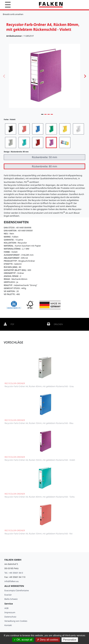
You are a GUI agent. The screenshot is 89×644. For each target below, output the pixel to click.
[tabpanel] (44, 76)
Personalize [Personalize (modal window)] (70, 640)
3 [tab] (49, 114)
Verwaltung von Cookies (16, 621)
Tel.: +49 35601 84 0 (14, 573)
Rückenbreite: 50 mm (44, 157)
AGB (6, 608)
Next (85, 76)
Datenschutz (10, 617)
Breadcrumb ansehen (13, 14)
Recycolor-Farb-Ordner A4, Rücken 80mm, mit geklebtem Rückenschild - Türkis (40, 497)
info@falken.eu (12, 581)
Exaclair (8, 595)
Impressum (10, 612)
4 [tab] (52, 114)
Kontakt (8, 625)
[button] (8, 5)
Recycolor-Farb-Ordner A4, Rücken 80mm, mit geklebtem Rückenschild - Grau (39, 386)
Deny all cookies (48, 640)
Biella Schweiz (11, 599)
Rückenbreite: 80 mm (44, 166)
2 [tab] (45, 114)
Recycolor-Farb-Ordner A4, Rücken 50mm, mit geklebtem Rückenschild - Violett (40, 460)
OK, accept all (23, 640)
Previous (4, 76)
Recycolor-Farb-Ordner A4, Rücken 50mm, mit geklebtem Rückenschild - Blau (39, 423)
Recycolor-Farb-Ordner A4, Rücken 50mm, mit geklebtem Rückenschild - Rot (39, 534)
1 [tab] (42, 114)
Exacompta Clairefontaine (17, 590)
